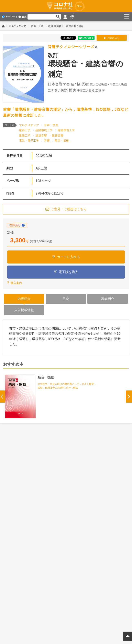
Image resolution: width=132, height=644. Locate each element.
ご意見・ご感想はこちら (69, 209)
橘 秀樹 (83, 84)
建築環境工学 (44, 130)
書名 (23, 17)
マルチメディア (17, 26)
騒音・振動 (62, 141)
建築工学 (25, 130)
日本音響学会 (59, 84)
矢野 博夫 (68, 90)
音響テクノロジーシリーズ (71, 47)
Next (129, 397)
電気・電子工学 (29, 141)
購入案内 (16, 283)
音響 (47, 141)
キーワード (10, 17)
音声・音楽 (37, 26)
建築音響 (41, 136)
